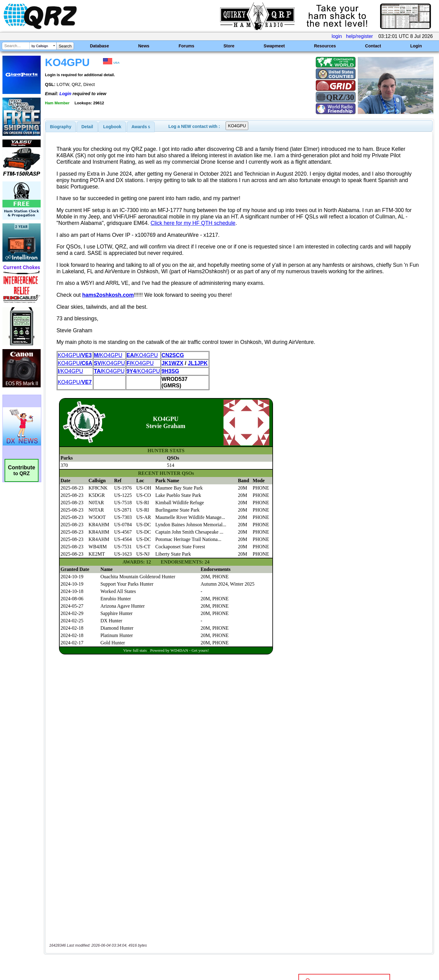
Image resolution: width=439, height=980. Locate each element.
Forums (186, 46)
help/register (360, 36)
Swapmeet (274, 46)
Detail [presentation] (87, 127)
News (144, 46)
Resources (325, 46)
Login (416, 46)
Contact (373, 46)
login (337, 36)
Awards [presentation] (141, 127)
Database (99, 46)
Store (229, 46)
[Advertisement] (154, 916)
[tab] (61, 127)
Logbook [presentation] (112, 127)
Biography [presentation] (61, 127)
